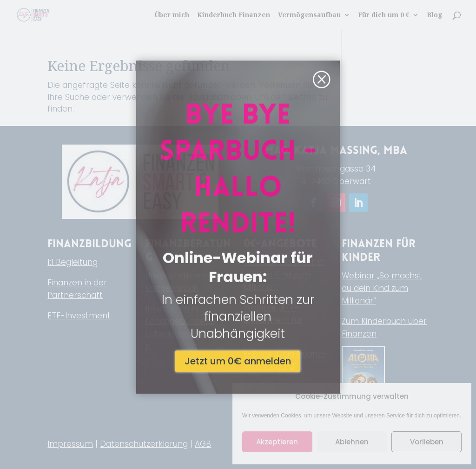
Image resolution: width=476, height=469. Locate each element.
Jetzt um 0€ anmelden (238, 297)
